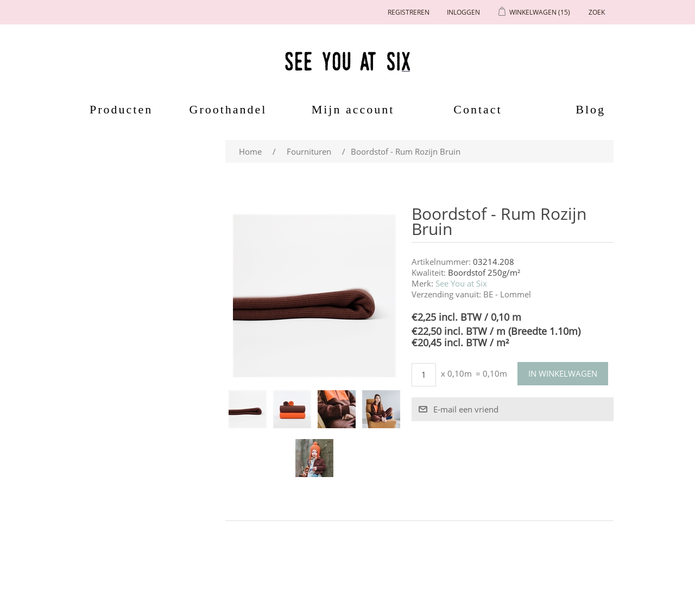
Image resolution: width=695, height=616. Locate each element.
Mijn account (353, 109)
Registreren (409, 12)
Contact (478, 109)
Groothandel (228, 109)
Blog (590, 109)
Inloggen (463, 12)
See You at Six (461, 283)
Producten (117, 109)
